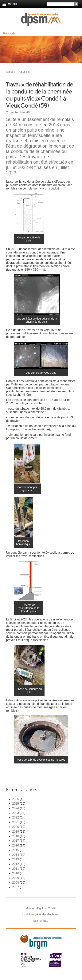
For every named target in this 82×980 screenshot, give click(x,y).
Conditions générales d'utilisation (41, 914)
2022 (16, 817)
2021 (16, 822)
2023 (16, 813)
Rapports (9, 33)
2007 (16, 887)
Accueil (10, 72)
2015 (16, 850)
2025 (16, 804)
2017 (16, 841)
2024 (16, 808)
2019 (16, 832)
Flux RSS (43, 921)
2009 (16, 878)
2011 (16, 869)
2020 (16, 827)
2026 (16, 799)
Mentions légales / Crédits (41, 908)
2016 (16, 845)
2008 (16, 883)
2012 (16, 864)
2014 (16, 855)
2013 (16, 859)
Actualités (24, 72)
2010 (16, 873)
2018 (16, 836)
